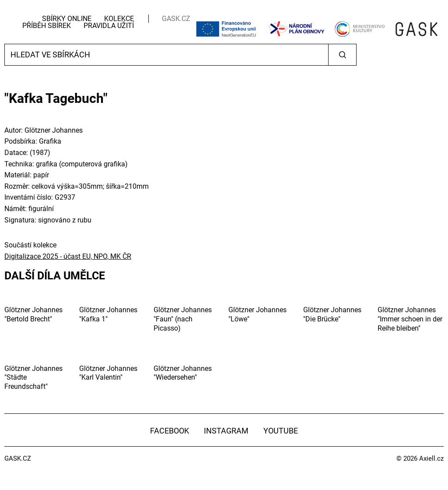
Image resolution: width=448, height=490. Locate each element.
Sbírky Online (67, 19)
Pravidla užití (109, 26)
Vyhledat (342, 55)
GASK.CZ (176, 19)
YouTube (281, 431)
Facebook (170, 431)
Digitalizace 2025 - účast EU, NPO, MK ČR (68, 256)
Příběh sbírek (47, 26)
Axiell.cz (431, 458)
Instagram (226, 431)
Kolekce (119, 19)
